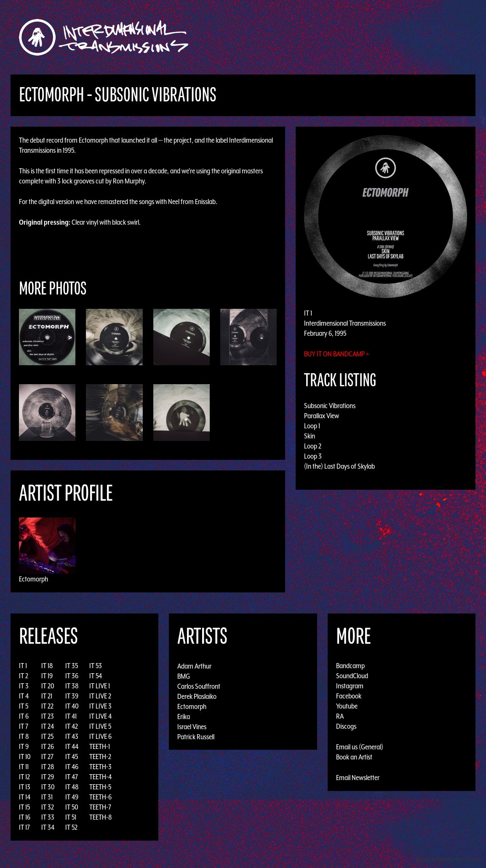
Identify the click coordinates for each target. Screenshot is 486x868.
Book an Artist (354, 757)
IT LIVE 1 (100, 686)
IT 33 (48, 817)
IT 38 (72, 686)
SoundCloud (352, 676)
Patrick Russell (196, 736)
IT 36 (72, 676)
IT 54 (96, 676)
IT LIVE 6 (100, 736)
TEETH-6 (100, 797)
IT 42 (72, 726)
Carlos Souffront (199, 686)
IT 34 (48, 827)
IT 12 (24, 777)
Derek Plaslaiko (197, 696)
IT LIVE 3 (100, 706)
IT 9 (24, 746)
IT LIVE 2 (100, 696)
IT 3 (24, 686)
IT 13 (25, 787)
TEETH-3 (100, 767)
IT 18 (47, 666)
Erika (184, 716)
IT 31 (47, 797)
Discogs (346, 726)
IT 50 (72, 807)
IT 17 (24, 827)
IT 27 (47, 757)
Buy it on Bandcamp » (336, 354)
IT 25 (47, 736)
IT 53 (96, 666)
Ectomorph (33, 579)
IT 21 (47, 696)
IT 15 (24, 807)
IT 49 (72, 797)
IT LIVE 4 (100, 716)
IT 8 (24, 736)
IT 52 (71, 827)
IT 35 (72, 666)
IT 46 (72, 767)
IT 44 (72, 746)
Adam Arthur (194, 666)
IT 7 (24, 726)
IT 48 (72, 787)
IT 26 (48, 746)
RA (340, 716)
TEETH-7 (100, 807)
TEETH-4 (100, 777)
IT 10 (25, 757)
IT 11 (24, 767)
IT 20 (48, 686)
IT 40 (72, 706)
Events (342, 37)
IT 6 (24, 716)
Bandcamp (350, 666)
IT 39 (72, 696)
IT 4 (24, 696)
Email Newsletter (358, 778)
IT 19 (47, 676)
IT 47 (72, 777)
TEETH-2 (100, 757)
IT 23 (48, 716)
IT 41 (71, 716)
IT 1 (23, 666)
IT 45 (72, 757)
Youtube (347, 706)
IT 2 (24, 676)
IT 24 (48, 726)
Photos (396, 37)
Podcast (428, 37)
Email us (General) (360, 747)
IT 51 (71, 817)
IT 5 (24, 706)
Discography (272, 37)
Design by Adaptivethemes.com (449, 859)
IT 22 (47, 706)
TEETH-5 (100, 787)
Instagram (350, 686)
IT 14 (25, 797)
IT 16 (25, 817)
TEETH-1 (100, 746)
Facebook (349, 696)
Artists (312, 37)
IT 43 (72, 736)
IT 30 (48, 787)
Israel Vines (192, 726)
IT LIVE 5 (100, 726)
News (369, 37)
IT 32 (48, 807)
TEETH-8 (101, 817)
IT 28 (48, 767)
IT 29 (48, 777)
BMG (184, 676)
